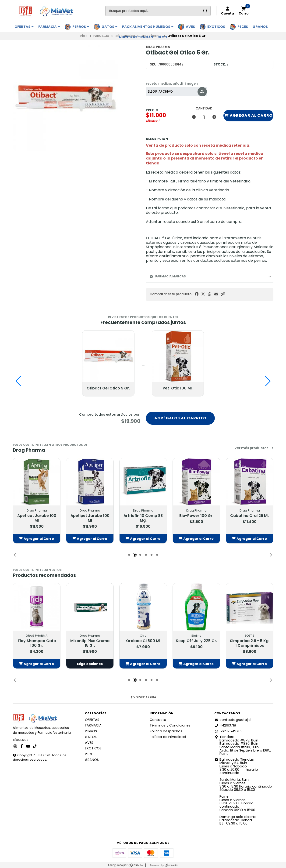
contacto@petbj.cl (233, 720)
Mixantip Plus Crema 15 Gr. (90, 643)
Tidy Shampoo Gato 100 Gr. (37, 643)
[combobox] (158, 11)
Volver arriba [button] (143, 697)
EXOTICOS (216, 27)
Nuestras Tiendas (136, 37)
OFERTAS (24, 27)
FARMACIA (49, 27)
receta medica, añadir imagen (172, 84)
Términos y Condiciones (170, 725)
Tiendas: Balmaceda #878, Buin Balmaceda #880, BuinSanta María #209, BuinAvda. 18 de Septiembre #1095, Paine (243, 745)
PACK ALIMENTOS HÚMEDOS (148, 27)
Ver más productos (254, 448)
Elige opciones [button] (90, 664)
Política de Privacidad (168, 737)
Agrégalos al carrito (180, 418)
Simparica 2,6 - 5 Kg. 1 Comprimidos (249, 643)
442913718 (225, 725)
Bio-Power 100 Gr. (196, 516)
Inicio (84, 36)
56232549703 (228, 731)
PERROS (81, 27)
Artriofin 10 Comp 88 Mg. (143, 518)
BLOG (162, 37)
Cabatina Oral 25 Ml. (249, 516)
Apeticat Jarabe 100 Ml (37, 518)
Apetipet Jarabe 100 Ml (90, 518)
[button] (223, 294)
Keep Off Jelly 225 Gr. (196, 641)
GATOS (109, 27)
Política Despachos (166, 731)
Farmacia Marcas (168, 276)
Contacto (158, 720)
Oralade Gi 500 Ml (143, 641)
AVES (190, 27)
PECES (243, 27)
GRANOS (260, 27)
